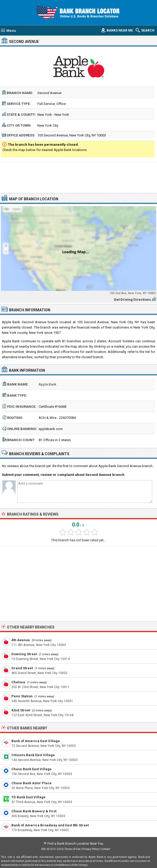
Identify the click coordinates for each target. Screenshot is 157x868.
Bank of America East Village (36, 741)
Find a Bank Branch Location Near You (75, 844)
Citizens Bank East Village (33, 755)
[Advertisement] (78, 177)
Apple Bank (48, 384)
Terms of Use (73, 849)
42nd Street (21, 710)
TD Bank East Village (28, 797)
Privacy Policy (91, 849)
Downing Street (24, 654)
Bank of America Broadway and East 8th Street (50, 825)
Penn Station (22, 696)
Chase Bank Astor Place (32, 783)
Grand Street (22, 668)
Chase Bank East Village (32, 769)
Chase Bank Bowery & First (34, 811)
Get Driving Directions (132, 300)
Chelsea (18, 682)
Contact (106, 849)
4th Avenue (21, 640)
